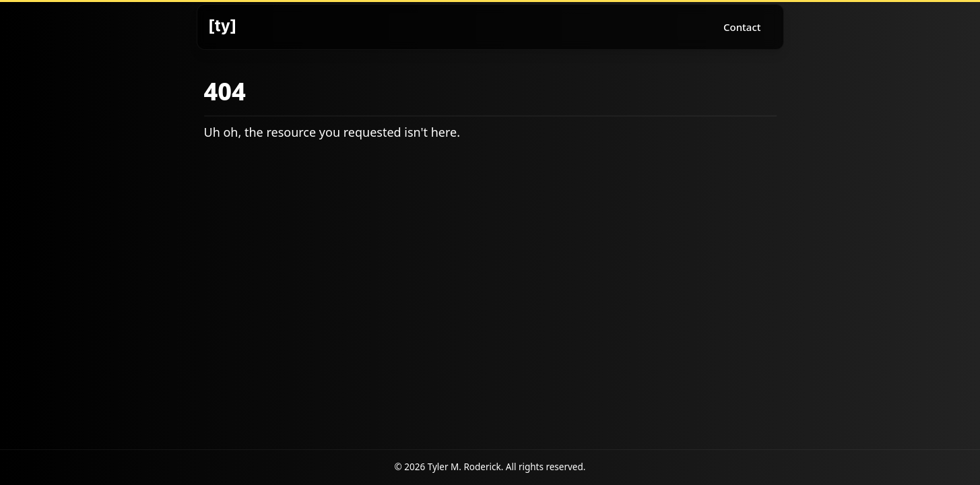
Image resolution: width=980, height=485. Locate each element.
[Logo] (222, 27)
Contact (742, 27)
